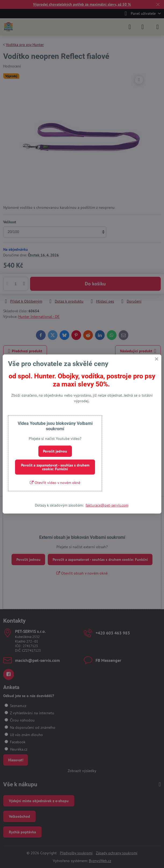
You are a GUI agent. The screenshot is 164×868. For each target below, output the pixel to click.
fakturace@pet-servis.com (107, 505)
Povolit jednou (55, 451)
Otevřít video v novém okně (55, 483)
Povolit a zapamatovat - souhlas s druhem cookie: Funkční (55, 467)
